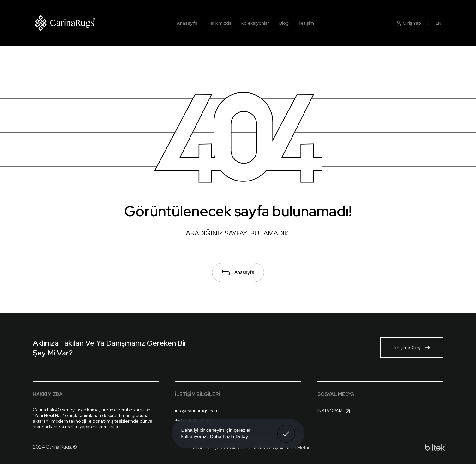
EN (438, 23)
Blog (284, 23)
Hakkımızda (220, 23)
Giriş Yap (408, 23)
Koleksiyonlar (255, 23)
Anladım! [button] (286, 429)
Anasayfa (187, 23)
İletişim (306, 23)
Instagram (334, 411)
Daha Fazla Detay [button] (229, 436)
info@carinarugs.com (197, 411)
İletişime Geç (412, 348)
